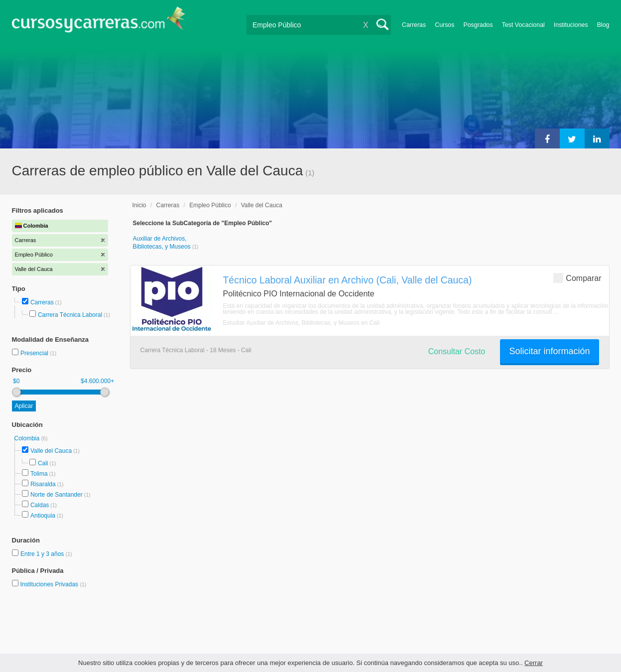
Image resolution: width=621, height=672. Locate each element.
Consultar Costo (457, 351)
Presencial (35, 353)
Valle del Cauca (51, 451)
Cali (43, 463)
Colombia (28, 438)
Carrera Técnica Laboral (70, 315)
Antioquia (43, 516)
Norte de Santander (57, 495)
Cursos (444, 25)
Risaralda (43, 484)
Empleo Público (210, 205)
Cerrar (534, 663)
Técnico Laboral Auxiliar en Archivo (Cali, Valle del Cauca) (348, 280)
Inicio (139, 205)
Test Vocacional (523, 25)
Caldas (40, 505)
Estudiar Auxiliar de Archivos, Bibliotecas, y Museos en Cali (302, 323)
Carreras (414, 25)
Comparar (577, 278)
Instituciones (571, 25)
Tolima (39, 474)
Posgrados (478, 25)
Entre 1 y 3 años (43, 554)
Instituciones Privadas (53, 584)
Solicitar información (549, 351)
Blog (603, 25)
